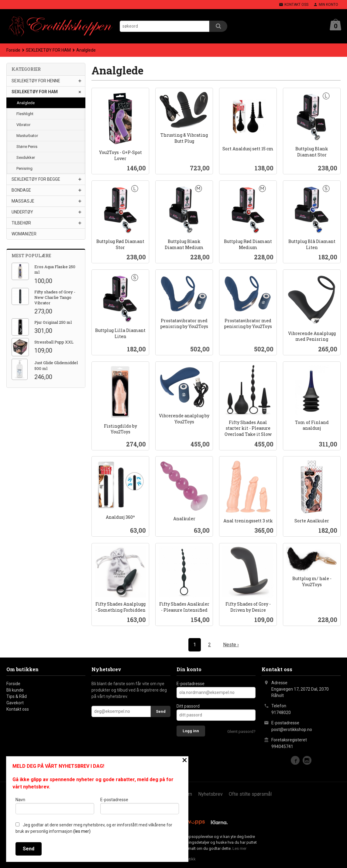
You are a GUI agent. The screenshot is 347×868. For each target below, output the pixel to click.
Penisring (24, 168)
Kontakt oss (18, 709)
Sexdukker (26, 157)
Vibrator (23, 124)
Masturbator (27, 135)
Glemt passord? (241, 731)
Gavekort (15, 702)
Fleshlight (25, 113)
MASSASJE (23, 201)
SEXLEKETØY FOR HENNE (36, 80)
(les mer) (82, 831)
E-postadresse (191, 683)
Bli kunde (15, 690)
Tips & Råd (17, 696)
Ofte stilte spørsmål (250, 794)
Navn (55, 806)
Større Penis (27, 146)
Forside (13, 50)
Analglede (26, 103)
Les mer (239, 848)
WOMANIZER (24, 234)
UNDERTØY (22, 212)
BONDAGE (21, 190)
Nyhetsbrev (210, 794)
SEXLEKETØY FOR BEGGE (36, 179)
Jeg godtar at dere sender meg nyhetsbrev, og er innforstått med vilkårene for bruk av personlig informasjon (94, 828)
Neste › (231, 644)
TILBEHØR (21, 223)
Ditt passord (188, 706)
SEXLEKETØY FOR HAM (35, 91)
